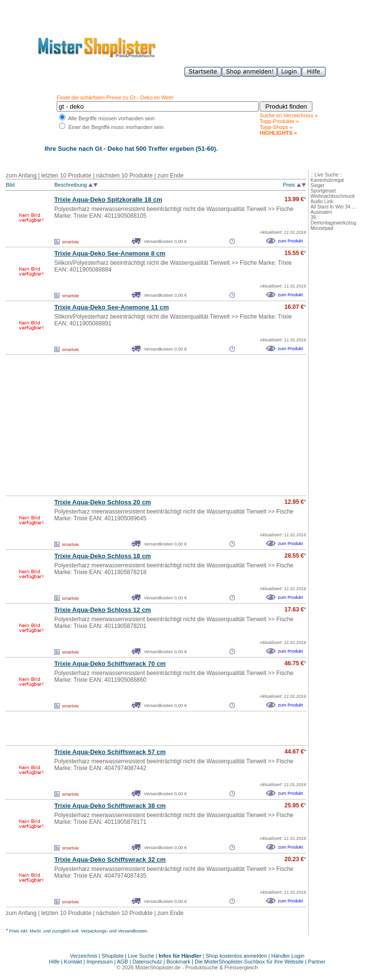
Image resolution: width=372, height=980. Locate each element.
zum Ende (170, 176)
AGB (122, 962)
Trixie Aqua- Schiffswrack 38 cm (110, 806)
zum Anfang (21, 176)
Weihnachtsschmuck (333, 196)
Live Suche (141, 956)
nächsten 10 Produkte (124, 176)
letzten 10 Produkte (66, 176)
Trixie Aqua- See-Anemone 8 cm (110, 253)
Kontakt (74, 962)
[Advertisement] (135, 425)
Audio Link (322, 201)
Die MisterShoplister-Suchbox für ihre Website (249, 962)
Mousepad (322, 228)
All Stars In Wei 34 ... (333, 207)
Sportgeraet (323, 191)
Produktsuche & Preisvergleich (222, 967)
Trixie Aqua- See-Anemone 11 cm (112, 307)
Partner (317, 962)
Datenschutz (147, 962)
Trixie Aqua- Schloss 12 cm (103, 610)
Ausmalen (321, 212)
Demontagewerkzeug (333, 223)
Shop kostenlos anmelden (236, 956)
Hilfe (55, 962)
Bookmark (179, 962)
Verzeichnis (84, 956)
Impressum (99, 962)
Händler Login (288, 956)
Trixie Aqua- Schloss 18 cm (103, 556)
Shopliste (113, 956)
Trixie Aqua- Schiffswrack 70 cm (110, 664)
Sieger (318, 185)
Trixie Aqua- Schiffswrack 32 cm (110, 860)
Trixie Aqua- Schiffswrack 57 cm (110, 752)
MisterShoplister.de (158, 967)
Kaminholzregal (327, 180)
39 (313, 217)
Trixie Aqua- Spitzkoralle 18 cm (108, 200)
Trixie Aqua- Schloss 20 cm (103, 502)
